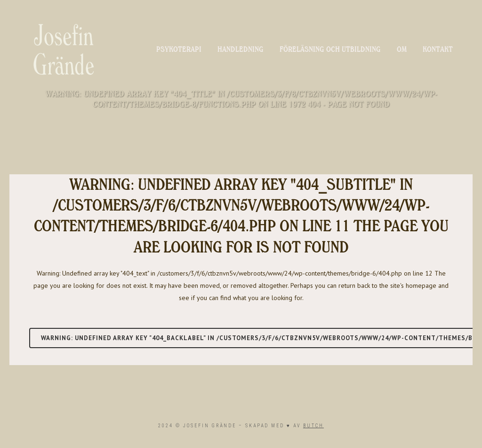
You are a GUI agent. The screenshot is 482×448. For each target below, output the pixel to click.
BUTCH (313, 426)
